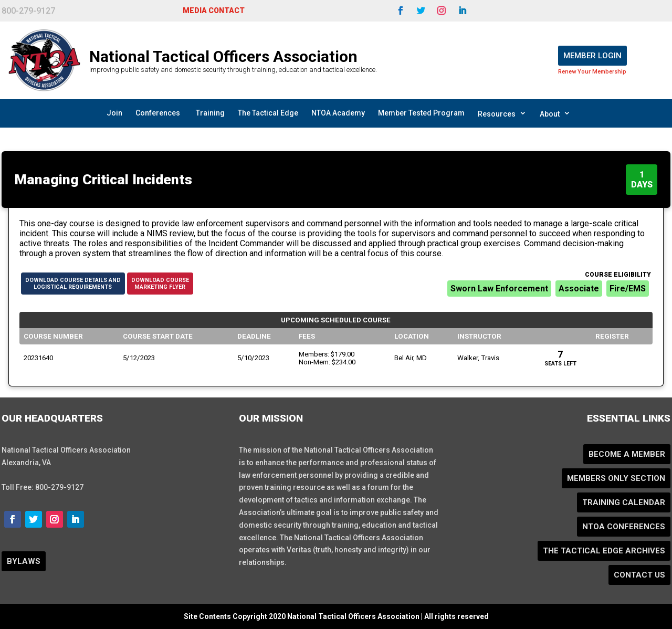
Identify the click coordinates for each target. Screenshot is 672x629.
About (555, 113)
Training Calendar (624, 502)
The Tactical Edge (268, 113)
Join (114, 113)
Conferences (158, 113)
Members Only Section (616, 478)
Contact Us (639, 575)
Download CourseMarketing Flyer (160, 284)
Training (210, 113)
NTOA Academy (338, 113)
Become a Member (627, 454)
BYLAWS (24, 561)
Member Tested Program (421, 113)
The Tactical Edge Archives (604, 551)
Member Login (592, 56)
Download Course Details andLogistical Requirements (73, 284)
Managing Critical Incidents (103, 180)
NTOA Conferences (624, 527)
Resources (502, 113)
